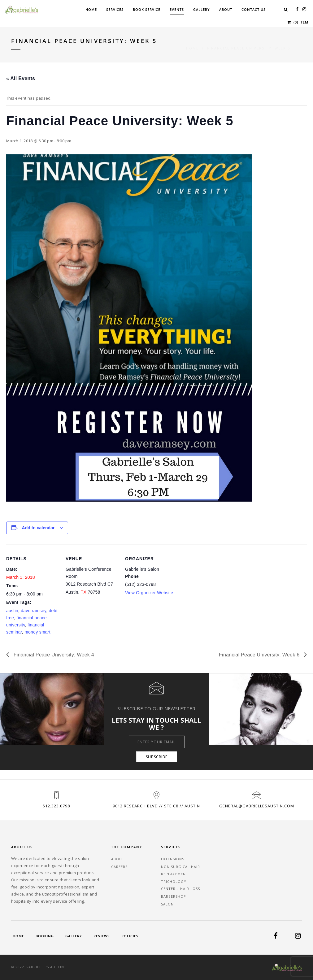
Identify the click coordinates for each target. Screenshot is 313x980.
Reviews (102, 936)
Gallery (202, 9)
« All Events (21, 78)
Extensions (173, 859)
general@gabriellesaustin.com (257, 806)
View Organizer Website (149, 593)
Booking (45, 936)
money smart (37, 632)
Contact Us (254, 9)
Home (91, 9)
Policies (130, 936)
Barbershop (174, 896)
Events (177, 9)
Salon (167, 904)
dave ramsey (33, 611)
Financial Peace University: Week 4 (53, 655)
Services (115, 9)
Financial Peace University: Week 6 (260, 655)
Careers (119, 867)
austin (12, 611)
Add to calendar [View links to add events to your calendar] (38, 528)
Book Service (147, 9)
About (226, 9)
